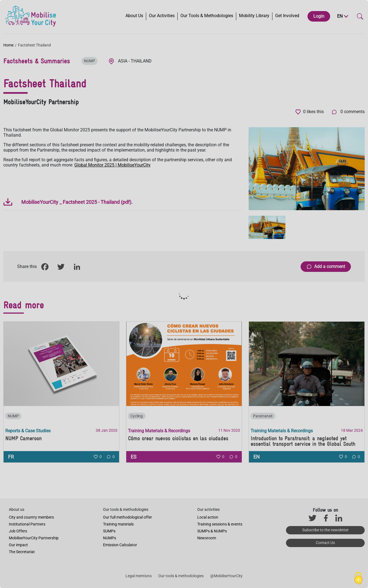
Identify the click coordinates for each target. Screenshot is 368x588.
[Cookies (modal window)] (358, 579)
